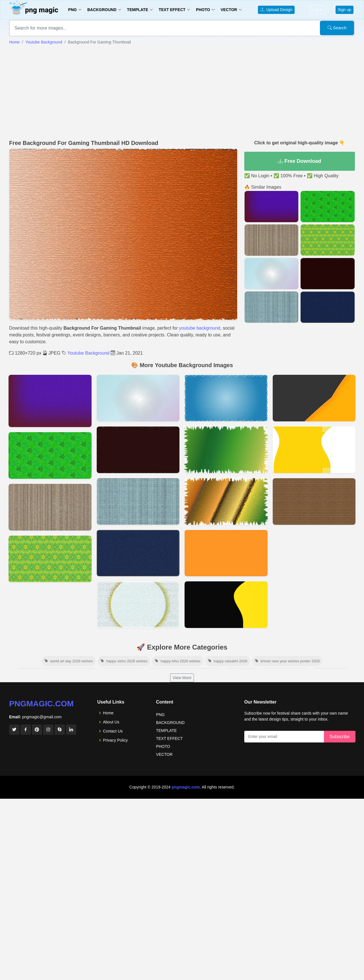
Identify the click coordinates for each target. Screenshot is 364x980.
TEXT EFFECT (169, 738)
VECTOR (164, 754)
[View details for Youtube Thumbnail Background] (314, 398)
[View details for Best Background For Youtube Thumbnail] (226, 553)
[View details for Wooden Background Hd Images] (50, 507)
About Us (111, 722)
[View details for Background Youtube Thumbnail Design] (50, 559)
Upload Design (276, 10)
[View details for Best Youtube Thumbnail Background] (226, 502)
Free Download (299, 161)
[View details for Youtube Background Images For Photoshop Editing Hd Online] (50, 401)
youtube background (200, 328)
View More (182, 678)
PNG (160, 715)
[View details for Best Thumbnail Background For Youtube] (138, 398)
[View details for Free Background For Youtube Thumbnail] (50, 455)
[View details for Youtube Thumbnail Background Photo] (138, 450)
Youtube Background (44, 42)
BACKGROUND (170, 723)
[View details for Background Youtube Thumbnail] (138, 502)
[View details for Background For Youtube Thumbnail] (314, 450)
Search (337, 28)
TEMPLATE (167, 731)
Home (14, 42)
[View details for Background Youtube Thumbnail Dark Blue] (138, 553)
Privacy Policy (115, 740)
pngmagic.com (41, 704)
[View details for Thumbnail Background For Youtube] (226, 605)
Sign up (345, 10)
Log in (317, 10)
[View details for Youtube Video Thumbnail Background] (314, 502)
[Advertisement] (182, 92)
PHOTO (163, 746)
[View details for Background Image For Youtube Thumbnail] (138, 605)
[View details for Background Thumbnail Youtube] (226, 450)
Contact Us (113, 731)
